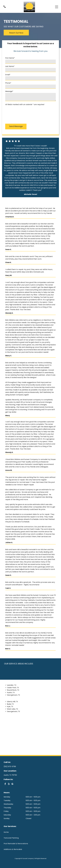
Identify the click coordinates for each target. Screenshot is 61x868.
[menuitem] (30, 832)
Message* (9, 91)
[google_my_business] (12, 784)
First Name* (10, 58)
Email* (8, 75)
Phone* (8, 83)
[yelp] (9, 784)
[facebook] (5, 784)
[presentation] (14, 114)
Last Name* (10, 66)
